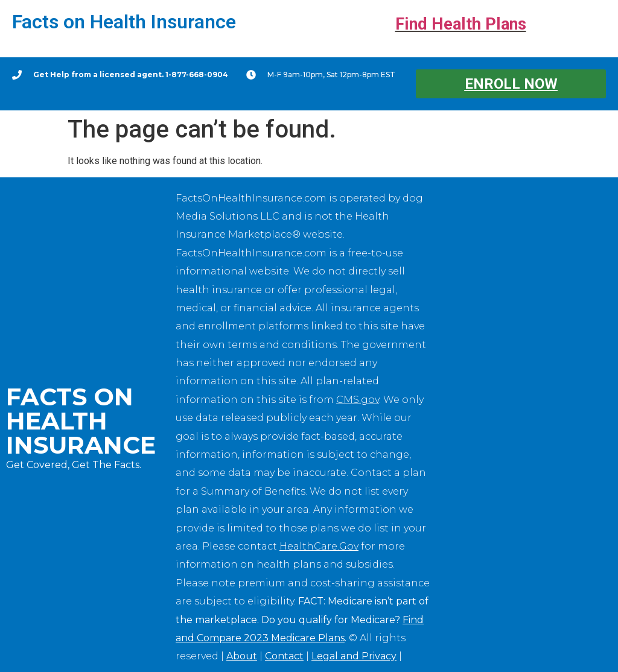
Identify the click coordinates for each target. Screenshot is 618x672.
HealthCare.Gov (319, 546)
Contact (284, 656)
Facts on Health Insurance (124, 22)
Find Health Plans (461, 24)
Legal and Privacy (354, 656)
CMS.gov (358, 400)
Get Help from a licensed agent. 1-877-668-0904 (131, 74)
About (242, 656)
